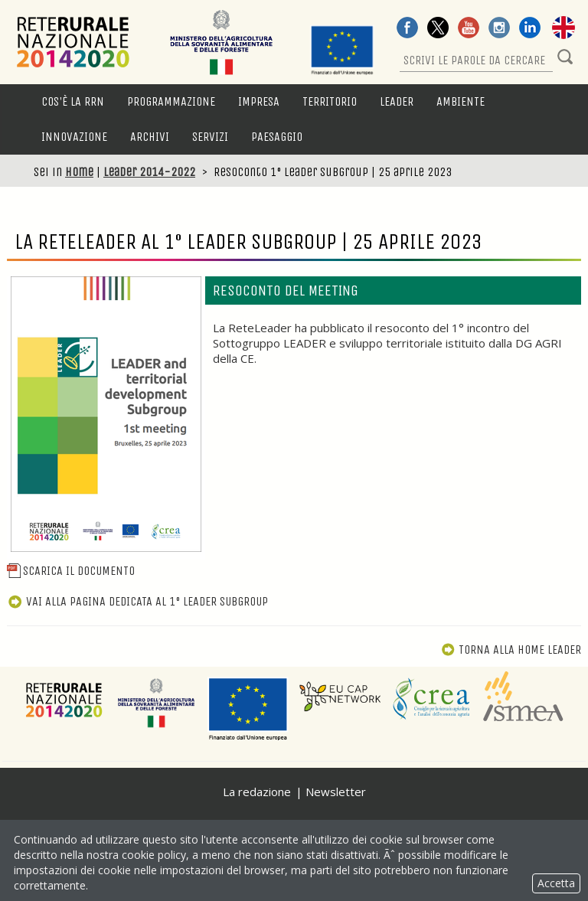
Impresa (259, 101)
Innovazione (74, 137)
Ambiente (461, 101)
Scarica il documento (71, 571)
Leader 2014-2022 (149, 172)
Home (79, 172)
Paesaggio (277, 137)
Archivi (150, 137)
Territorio (330, 101)
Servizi (210, 137)
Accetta (556, 883)
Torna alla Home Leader (511, 650)
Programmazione (171, 101)
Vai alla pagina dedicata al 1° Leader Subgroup (137, 601)
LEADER (397, 101)
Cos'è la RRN (73, 101)
